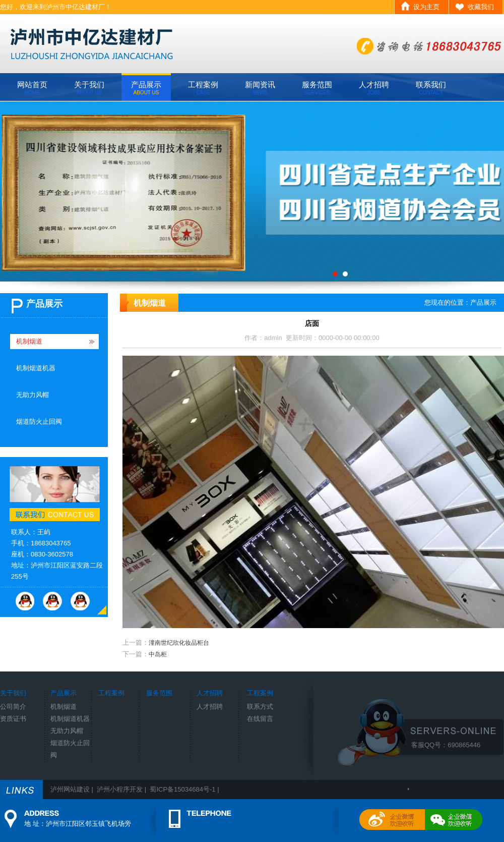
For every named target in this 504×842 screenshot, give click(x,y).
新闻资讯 (260, 88)
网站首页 (32, 88)
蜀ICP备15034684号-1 (182, 789)
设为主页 (426, 7)
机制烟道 (29, 341)
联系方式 (260, 707)
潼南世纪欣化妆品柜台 (179, 643)
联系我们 (431, 88)
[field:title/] (252, 191)
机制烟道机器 (36, 368)
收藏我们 (481, 7)
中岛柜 (158, 654)
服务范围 (317, 88)
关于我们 (89, 88)
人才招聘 (374, 88)
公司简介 (13, 707)
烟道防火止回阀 (39, 422)
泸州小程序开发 (120, 789)
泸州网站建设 (70, 789)
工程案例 (203, 88)
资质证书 (13, 719)
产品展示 (146, 88)
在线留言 (260, 719)
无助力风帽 (33, 395)
